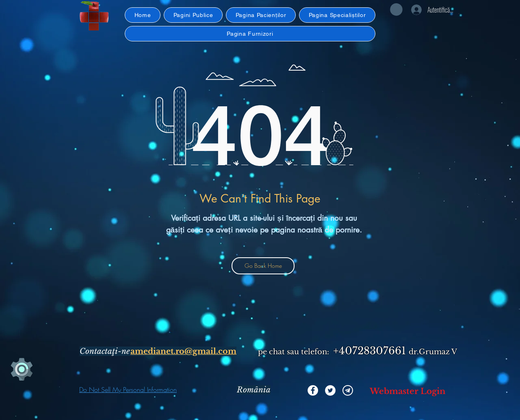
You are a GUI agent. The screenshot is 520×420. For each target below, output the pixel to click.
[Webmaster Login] (407, 391)
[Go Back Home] (263, 266)
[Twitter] (330, 390)
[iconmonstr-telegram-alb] (348, 390)
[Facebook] (313, 390)
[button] (94, 16)
